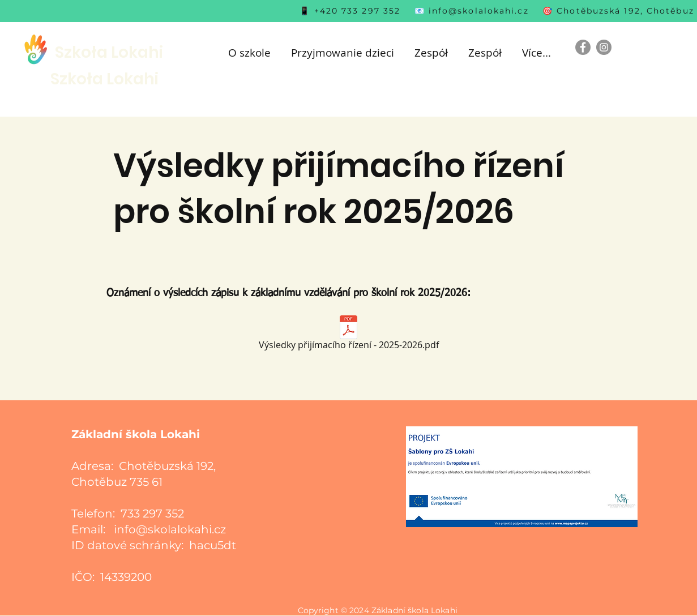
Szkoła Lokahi (109, 52)
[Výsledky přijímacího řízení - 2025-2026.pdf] (349, 335)
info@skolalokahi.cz (479, 11)
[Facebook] (583, 47)
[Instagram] (604, 47)
